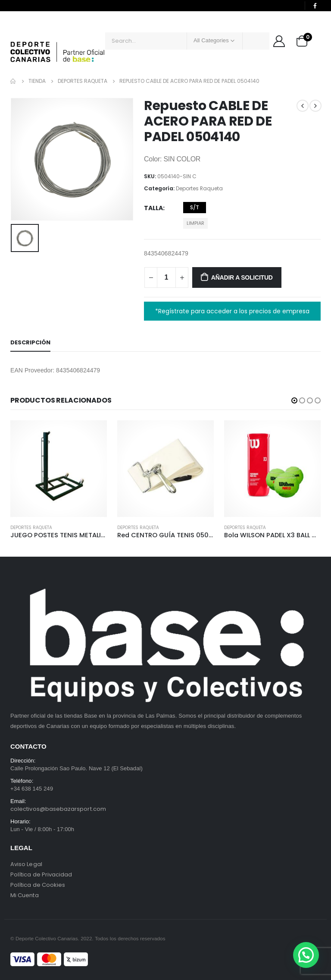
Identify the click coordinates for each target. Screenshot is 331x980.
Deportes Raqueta (199, 188)
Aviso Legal (26, 864)
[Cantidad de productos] (166, 277)
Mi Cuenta (25, 895)
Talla (153, 208)
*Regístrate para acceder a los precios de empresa (232, 311)
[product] (59, 469)
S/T (195, 207)
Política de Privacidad (41, 874)
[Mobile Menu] (17, 31)
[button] (294, 400)
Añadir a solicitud (242, 277)
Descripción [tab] (30, 342)
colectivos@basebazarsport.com (58, 809)
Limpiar (195, 223)
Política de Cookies (38, 885)
